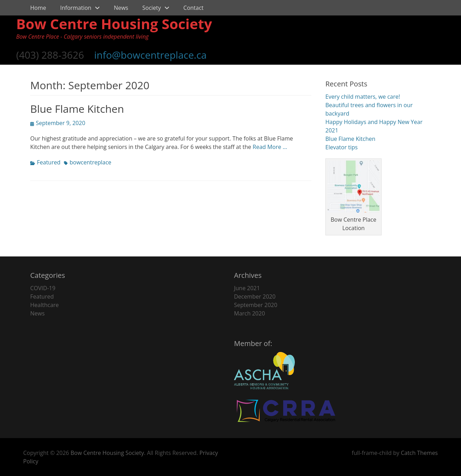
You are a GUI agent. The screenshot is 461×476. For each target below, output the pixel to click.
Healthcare (44, 305)
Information (76, 8)
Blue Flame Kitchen (77, 109)
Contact (193, 8)
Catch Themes (419, 453)
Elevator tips (342, 147)
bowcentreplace (90, 162)
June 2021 (247, 288)
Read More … (270, 147)
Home (38, 8)
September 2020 (256, 305)
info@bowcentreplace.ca (150, 55)
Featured (49, 162)
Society (152, 8)
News (121, 8)
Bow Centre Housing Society (114, 24)
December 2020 (255, 296)
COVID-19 (43, 288)
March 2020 (249, 313)
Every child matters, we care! (363, 97)
